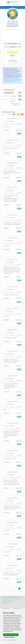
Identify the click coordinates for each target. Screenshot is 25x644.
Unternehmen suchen (16, 5)
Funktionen (8, 5)
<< (4, 589)
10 (14, 590)
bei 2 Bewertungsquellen (12, 62)
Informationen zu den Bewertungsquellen (16, 104)
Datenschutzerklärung (12, 640)
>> (19, 590)
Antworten (19, 134)
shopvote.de (6, 96)
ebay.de (5, 99)
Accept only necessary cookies (11, 635)
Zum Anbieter (12, 47)
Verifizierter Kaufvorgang (12, 119)
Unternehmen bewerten (13, 44)
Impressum (5, 640)
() (19, 130)
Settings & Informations (10, 637)
